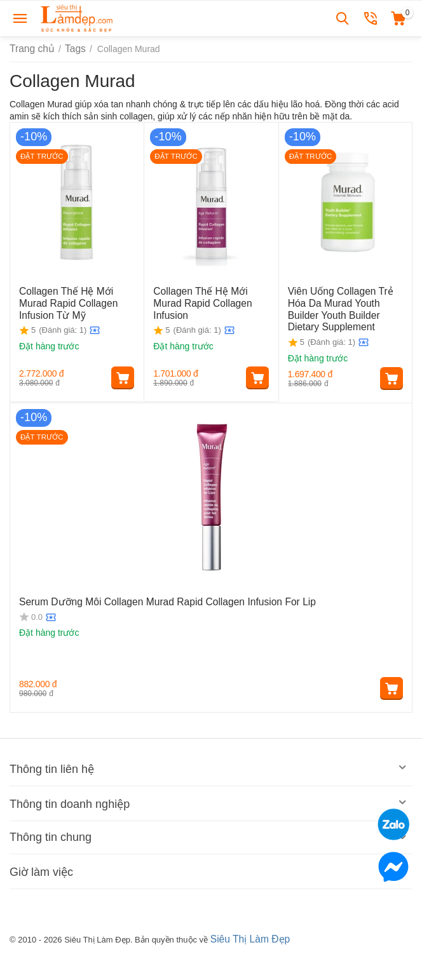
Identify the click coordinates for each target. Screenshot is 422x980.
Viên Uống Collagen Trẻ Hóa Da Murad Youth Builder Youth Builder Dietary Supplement (344, 307)
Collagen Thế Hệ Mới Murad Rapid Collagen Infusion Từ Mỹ (75, 302)
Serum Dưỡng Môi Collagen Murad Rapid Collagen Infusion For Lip (152, 601)
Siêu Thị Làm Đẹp (246, 937)
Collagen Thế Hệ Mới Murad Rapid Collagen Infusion (209, 296)
